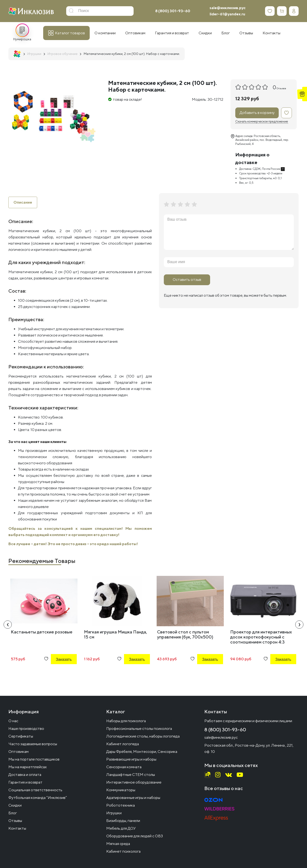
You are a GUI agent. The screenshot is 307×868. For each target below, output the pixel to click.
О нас (13, 721)
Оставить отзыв (187, 280)
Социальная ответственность (35, 790)
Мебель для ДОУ (121, 828)
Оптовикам (18, 752)
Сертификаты (21, 736)
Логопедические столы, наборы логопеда (143, 736)
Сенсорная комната (124, 767)
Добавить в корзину (257, 113)
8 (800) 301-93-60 (173, 11)
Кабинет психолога (123, 851)
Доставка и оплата (25, 775)
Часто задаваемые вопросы (33, 744)
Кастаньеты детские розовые (42, 632)
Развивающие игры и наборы (131, 759)
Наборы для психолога (126, 721)
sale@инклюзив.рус (228, 8)
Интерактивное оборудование (134, 782)
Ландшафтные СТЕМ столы (131, 775)
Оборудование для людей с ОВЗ (135, 836)
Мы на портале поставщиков (34, 759)
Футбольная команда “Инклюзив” (38, 798)
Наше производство (26, 729)
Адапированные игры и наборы (133, 798)
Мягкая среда (118, 844)
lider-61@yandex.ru (227, 14)
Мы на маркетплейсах (28, 767)
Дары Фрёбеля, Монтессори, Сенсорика (142, 752)
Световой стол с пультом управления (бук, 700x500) (185, 634)
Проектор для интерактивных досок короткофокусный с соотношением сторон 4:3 (261, 637)
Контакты (17, 828)
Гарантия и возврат (25, 782)
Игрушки (114, 813)
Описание (23, 202)
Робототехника (121, 805)
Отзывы (15, 821)
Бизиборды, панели (123, 821)
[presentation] (8, 625)
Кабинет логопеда (123, 744)
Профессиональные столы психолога (139, 729)
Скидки (15, 805)
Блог (13, 813)
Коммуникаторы (121, 790)
